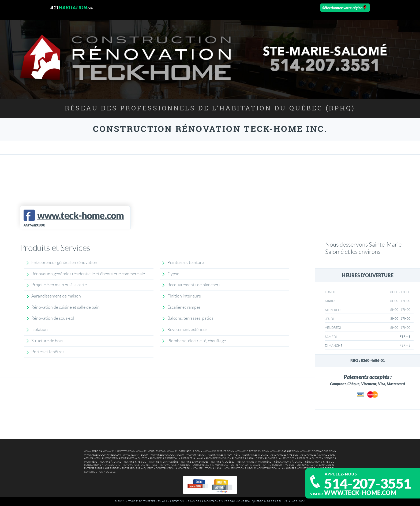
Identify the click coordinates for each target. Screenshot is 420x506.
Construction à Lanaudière (277, 468)
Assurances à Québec (133, 458)
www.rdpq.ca (93, 451)
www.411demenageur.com (317, 451)
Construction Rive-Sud (241, 468)
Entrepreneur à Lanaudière (316, 465)
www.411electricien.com (251, 451)
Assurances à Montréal (224, 455)
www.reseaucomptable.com (102, 455)
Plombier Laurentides (280, 458)
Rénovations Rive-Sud (320, 462)
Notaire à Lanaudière (164, 462)
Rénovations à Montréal (254, 462)
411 (72, 8)
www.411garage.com (284, 451)
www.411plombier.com (218, 451)
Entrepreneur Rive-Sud (279, 465)
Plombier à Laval (192, 458)
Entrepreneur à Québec (138, 468)
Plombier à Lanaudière (247, 458)
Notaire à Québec (223, 462)
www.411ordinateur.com (184, 451)
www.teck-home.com (360, 493)
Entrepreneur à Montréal (210, 465)
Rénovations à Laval (288, 462)
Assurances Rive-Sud (284, 455)
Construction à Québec (100, 472)
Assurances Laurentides (100, 458)
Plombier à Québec (309, 458)
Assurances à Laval (255, 455)
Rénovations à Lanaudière (102, 465)
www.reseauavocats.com (167, 455)
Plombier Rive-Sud (218, 458)
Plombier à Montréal (164, 458)
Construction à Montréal (173, 468)
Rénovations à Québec (175, 465)
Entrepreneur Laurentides (102, 468)
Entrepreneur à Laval (246, 465)
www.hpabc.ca (196, 455)
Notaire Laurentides (195, 462)
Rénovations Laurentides (140, 465)
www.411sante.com (136, 455)
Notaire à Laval (110, 462)
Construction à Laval (208, 468)
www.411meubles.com (150, 451)
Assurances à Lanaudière (318, 455)
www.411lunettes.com (119, 451)
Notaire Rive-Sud (135, 462)
